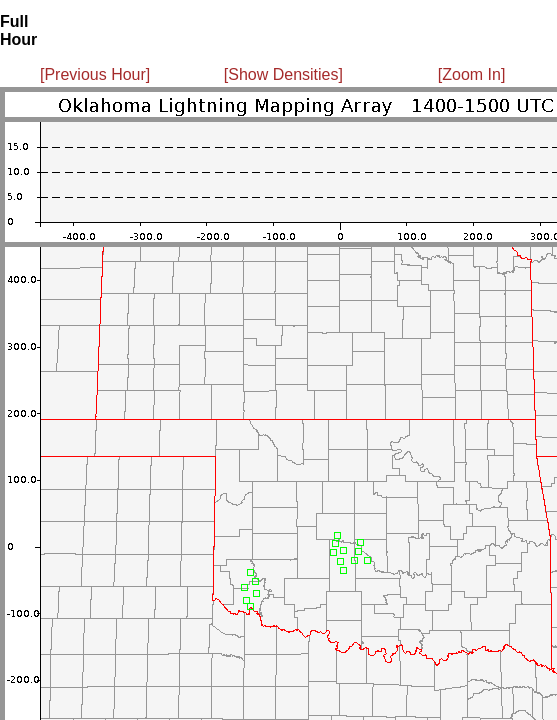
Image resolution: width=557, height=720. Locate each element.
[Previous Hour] (95, 74)
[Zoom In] (472, 74)
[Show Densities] (283, 74)
